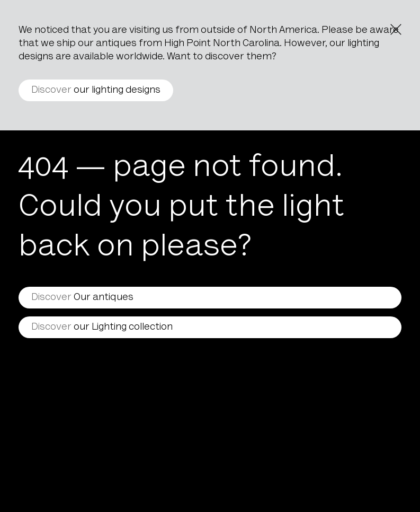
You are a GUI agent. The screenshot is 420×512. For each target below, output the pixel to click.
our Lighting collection (102, 327)
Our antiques (82, 298)
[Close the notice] (396, 29)
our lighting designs (96, 90)
